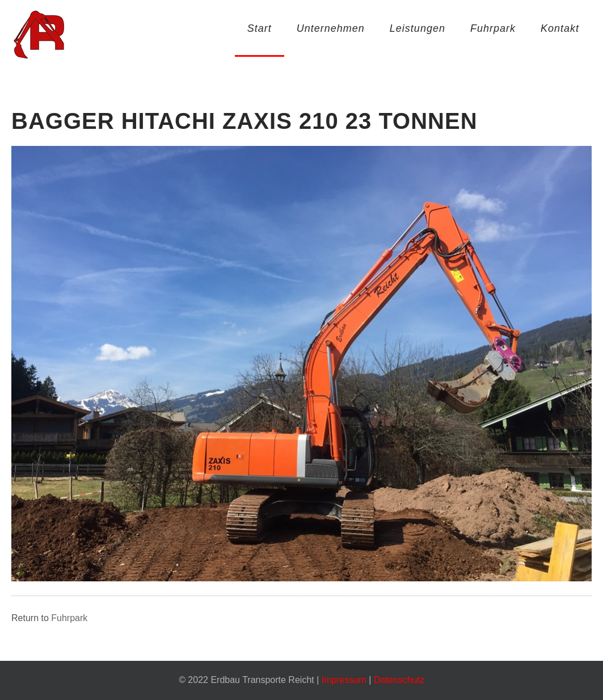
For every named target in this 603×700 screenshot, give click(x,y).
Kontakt (560, 28)
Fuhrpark (493, 28)
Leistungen (418, 28)
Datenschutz (399, 680)
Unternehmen (331, 28)
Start (260, 28)
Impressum (344, 680)
